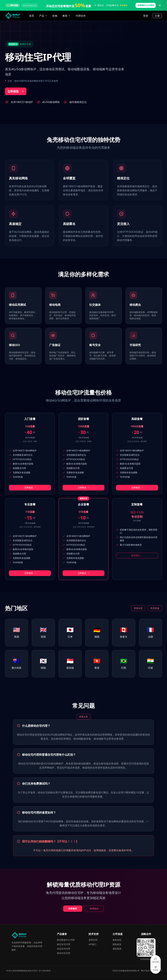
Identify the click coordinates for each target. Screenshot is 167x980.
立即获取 (16, 91)
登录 (146, 16)
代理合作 (81, 16)
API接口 (92, 944)
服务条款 (117, 940)
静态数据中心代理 (66, 940)
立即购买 (73, 909)
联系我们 (94, 909)
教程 (67, 16)
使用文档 (93, 940)
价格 (55, 16)
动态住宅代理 (64, 949)
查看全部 (138, 608)
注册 (157, 16)
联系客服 (155, 608)
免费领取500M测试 (146, 5)
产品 (43, 16)
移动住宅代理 (64, 953)
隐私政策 (117, 944)
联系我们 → (137, 555)
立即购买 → (30, 488)
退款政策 (117, 949)
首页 (32, 16)
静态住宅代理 (64, 944)
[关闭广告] (160, 5)
